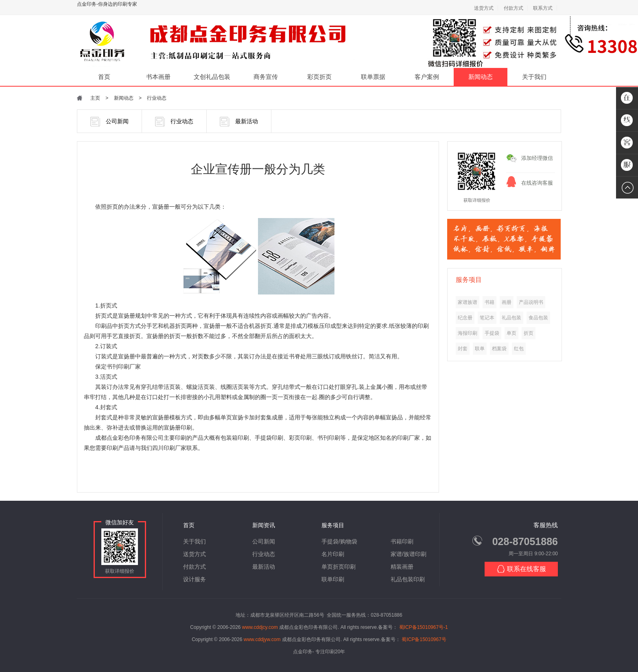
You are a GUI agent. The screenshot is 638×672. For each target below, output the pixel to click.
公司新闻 (109, 122)
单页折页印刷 (339, 567)
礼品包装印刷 (408, 579)
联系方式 (543, 8)
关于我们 (534, 77)
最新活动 (239, 122)
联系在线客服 (521, 569)
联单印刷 (333, 579)
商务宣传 (266, 77)
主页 (95, 98)
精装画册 (402, 567)
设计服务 (194, 579)
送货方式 (484, 8)
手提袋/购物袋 (339, 541)
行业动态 (157, 98)
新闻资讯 (264, 525)
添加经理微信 (537, 158)
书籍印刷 (402, 541)
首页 (104, 77)
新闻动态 (481, 77)
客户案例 (427, 77)
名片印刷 (333, 554)
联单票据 (373, 77)
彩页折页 (319, 77)
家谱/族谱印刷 (409, 554)
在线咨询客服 (537, 183)
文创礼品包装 (212, 77)
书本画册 (158, 77)
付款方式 (513, 8)
